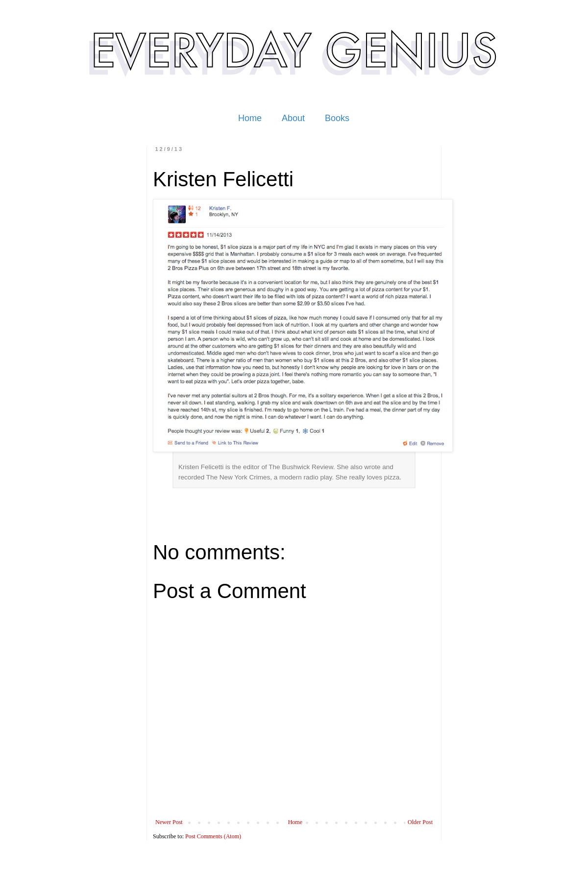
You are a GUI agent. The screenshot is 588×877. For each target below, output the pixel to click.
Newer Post (169, 822)
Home (250, 118)
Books (337, 118)
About (293, 118)
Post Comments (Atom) (213, 836)
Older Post (420, 822)
